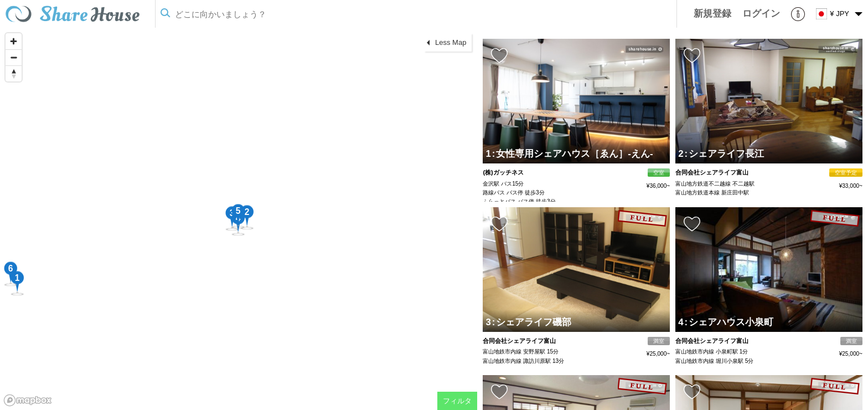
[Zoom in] (14, 41)
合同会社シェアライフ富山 (712, 172)
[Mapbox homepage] (28, 400)
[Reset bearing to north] (14, 73)
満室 (659, 341)
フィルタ (457, 401)
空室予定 (846, 173)
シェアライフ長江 (725, 154)
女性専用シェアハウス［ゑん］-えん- (573, 154)
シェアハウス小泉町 (729, 322)
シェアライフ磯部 (532, 322)
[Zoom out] (14, 57)
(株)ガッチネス (503, 172)
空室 (659, 173)
